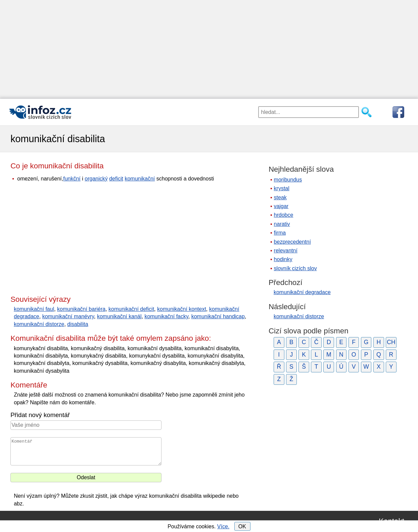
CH (391, 342)
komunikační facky (166, 316)
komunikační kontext (182, 309)
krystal (282, 188)
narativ (282, 224)
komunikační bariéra (81, 309)
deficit (116, 179)
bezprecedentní (292, 242)
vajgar (281, 206)
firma (280, 233)
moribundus (288, 180)
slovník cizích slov (295, 268)
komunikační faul (34, 309)
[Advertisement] (209, 47)
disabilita (78, 324)
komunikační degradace (302, 292)
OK (242, 526)
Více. (223, 526)
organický (96, 179)
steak (280, 197)
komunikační (140, 179)
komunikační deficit (131, 309)
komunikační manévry (68, 316)
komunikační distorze (39, 324)
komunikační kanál (119, 316)
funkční (72, 179)
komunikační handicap (218, 316)
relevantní (286, 251)
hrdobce (284, 215)
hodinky (283, 259)
